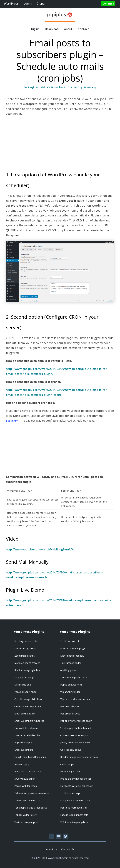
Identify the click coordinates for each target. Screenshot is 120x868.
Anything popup (69, 670)
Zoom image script (24, 656)
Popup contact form (71, 685)
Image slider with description (76, 779)
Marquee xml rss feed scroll (75, 800)
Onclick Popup (68, 764)
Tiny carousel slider (71, 663)
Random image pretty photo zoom (79, 757)
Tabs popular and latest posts (31, 808)
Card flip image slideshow (28, 699)
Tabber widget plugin (26, 815)
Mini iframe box (23, 685)
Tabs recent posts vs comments (32, 793)
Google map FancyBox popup (30, 757)
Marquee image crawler (27, 663)
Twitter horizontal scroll (27, 800)
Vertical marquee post (26, 822)
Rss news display (70, 706)
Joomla (27, 3)
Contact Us (67, 849)
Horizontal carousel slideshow (76, 786)
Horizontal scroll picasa (27, 728)
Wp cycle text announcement (76, 699)
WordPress (11, 3)
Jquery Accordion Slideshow (75, 742)
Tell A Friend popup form (74, 677)
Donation (108, 4)
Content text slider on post (75, 735)
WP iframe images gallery (74, 822)
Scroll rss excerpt (70, 641)
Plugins (34, 29)
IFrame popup (22, 764)
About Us (51, 849)
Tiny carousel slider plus (27, 735)
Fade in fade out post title (74, 815)
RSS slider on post (70, 714)
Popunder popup (23, 742)
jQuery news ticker (25, 779)
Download (52, 29)
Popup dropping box (25, 692)
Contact (83, 29)
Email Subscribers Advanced (29, 721)
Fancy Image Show (70, 771)
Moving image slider (25, 648)
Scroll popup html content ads (76, 728)
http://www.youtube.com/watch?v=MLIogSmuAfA (40, 549)
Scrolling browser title (26, 641)
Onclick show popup (71, 750)
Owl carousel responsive (28, 706)
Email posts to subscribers (29, 771)
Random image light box (27, 670)
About (68, 29)
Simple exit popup (24, 677)
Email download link (25, 714)
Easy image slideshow (72, 656)
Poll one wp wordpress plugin (76, 721)
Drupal (41, 3)
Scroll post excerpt (70, 793)
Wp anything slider (70, 692)
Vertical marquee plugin (73, 648)
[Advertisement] (32, 141)
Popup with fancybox (26, 786)
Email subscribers (24, 750)
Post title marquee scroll (74, 808)
